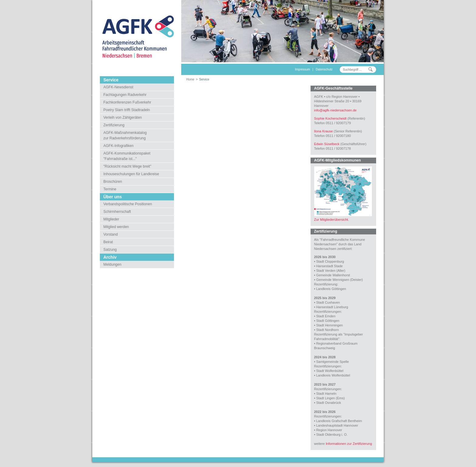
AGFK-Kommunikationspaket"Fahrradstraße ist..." (127, 156)
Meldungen (112, 264)
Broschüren (113, 182)
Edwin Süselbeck (327, 144)
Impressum (303, 69)
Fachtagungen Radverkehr (125, 95)
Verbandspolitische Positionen (128, 204)
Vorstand (111, 234)
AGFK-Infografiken (119, 146)
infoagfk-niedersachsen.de (335, 110)
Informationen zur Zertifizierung (349, 444)
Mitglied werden (116, 227)
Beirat (108, 242)
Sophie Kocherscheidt (330, 118)
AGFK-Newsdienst (119, 87)
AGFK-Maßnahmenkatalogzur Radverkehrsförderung (125, 135)
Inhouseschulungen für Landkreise (131, 174)
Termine (110, 189)
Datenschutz (324, 69)
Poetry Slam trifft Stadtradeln (127, 110)
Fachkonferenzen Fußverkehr (127, 102)
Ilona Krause (324, 131)
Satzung (110, 250)
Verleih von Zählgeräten (123, 118)
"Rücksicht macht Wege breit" (127, 166)
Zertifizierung (114, 125)
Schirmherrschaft (117, 212)
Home (190, 79)
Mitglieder (111, 219)
